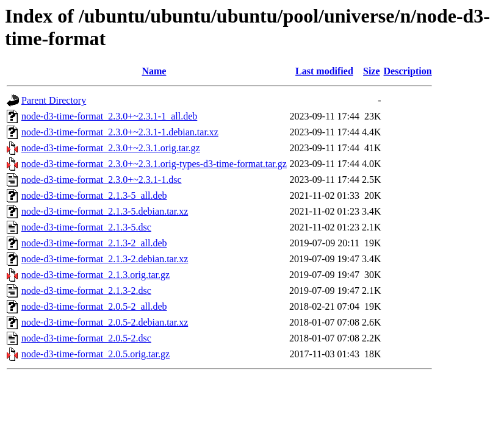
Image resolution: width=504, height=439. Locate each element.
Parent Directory (54, 100)
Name (154, 71)
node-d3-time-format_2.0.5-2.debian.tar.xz (105, 322)
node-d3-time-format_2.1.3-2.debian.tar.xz (105, 259)
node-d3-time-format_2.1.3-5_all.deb (94, 195)
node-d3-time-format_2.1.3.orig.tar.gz (95, 275)
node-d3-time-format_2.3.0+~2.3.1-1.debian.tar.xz (120, 132)
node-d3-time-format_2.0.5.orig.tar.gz (95, 354)
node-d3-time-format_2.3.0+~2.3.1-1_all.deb (109, 116)
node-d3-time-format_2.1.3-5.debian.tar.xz (105, 211)
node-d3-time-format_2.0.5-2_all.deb (94, 306)
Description (408, 71)
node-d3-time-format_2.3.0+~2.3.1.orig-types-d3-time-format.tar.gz (154, 164)
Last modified (324, 71)
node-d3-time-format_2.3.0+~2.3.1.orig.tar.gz (111, 148)
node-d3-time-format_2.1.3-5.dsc (86, 227)
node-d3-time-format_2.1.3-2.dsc (86, 291)
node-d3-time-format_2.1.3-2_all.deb (94, 243)
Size (372, 71)
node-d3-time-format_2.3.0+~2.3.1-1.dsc (102, 180)
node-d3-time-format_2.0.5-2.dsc (86, 338)
